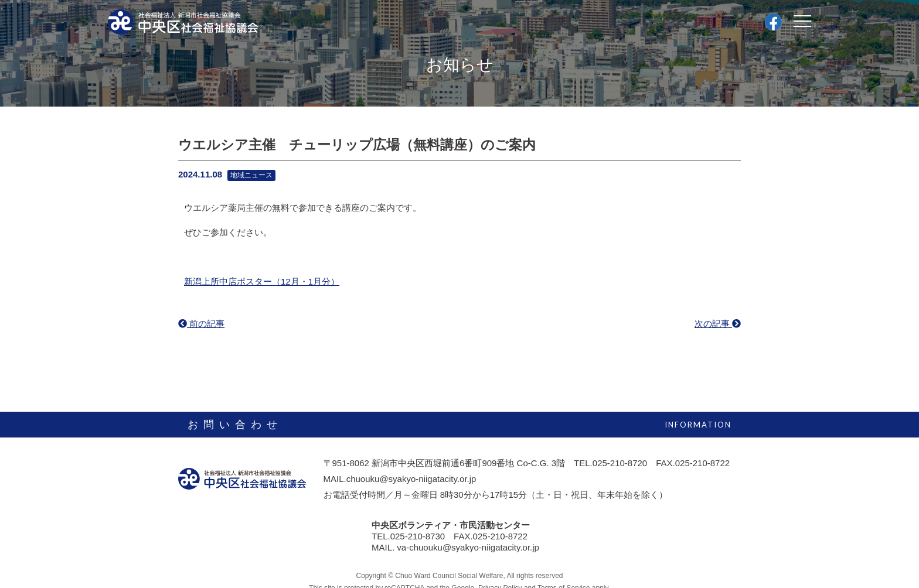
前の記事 (201, 324)
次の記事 (718, 324)
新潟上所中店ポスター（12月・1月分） (262, 281)
